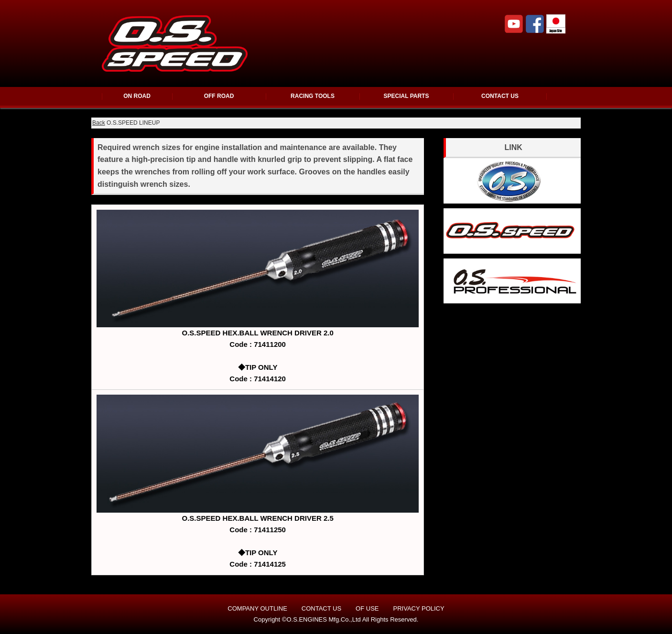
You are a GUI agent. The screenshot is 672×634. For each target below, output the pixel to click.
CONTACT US (500, 96)
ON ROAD (137, 96)
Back (99, 123)
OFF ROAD (219, 96)
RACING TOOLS (313, 96)
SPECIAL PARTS (406, 96)
